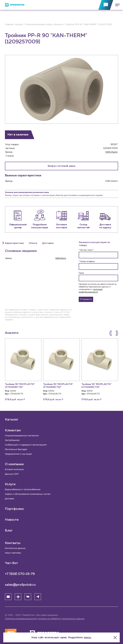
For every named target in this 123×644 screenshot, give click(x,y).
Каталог (12, 420)
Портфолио (14, 509)
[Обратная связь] (106, 5)
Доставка (10, 499)
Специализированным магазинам (22, 436)
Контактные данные (15, 548)
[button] (111, 333)
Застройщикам (12, 440)
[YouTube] (8, 597)
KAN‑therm (112, 152)
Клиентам (13, 430)
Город (81, 273)
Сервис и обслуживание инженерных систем (28, 494)
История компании (14, 469)
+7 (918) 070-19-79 (20, 574)
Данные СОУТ (12, 474)
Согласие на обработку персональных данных (61, 619)
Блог (9, 531)
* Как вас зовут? (86, 250)
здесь (87, 637)
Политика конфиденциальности (21, 619)
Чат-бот (11, 563)
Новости (12, 520)
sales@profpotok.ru (20, 585)
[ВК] (28, 597)
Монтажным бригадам (16, 449)
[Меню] (116, 5)
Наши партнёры (13, 553)
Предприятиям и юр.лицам (18, 454)
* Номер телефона (87, 262)
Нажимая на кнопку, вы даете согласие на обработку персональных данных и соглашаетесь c (98, 288)
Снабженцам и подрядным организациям (26, 445)
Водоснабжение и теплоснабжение (23, 489)
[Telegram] (38, 597)
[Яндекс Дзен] (18, 597)
